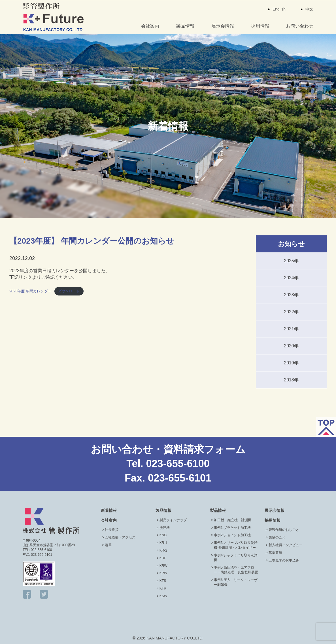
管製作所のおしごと (284, 530)
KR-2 (163, 550)
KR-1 (163, 543)
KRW (163, 566)
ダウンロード (69, 291)
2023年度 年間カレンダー (30, 291)
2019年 (291, 363)
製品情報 (185, 26)
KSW (163, 596)
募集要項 (275, 553)
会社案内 (150, 26)
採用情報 (260, 26)
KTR (163, 588)
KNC (163, 535)
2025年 (291, 261)
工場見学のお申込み (284, 560)
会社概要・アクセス (120, 537)
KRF (163, 558)
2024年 (291, 278)
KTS (163, 581)
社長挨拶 (112, 530)
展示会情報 (223, 26)
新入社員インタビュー (286, 545)
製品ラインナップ (173, 520)
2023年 (291, 295)
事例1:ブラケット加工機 (232, 528)
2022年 (291, 312)
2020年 (291, 346)
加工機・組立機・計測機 (233, 520)
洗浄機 (165, 528)
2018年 (291, 380)
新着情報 (109, 510)
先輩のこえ (277, 537)
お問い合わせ (300, 26)
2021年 (291, 329)
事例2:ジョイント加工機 (232, 535)
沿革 (108, 545)
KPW (163, 573)
